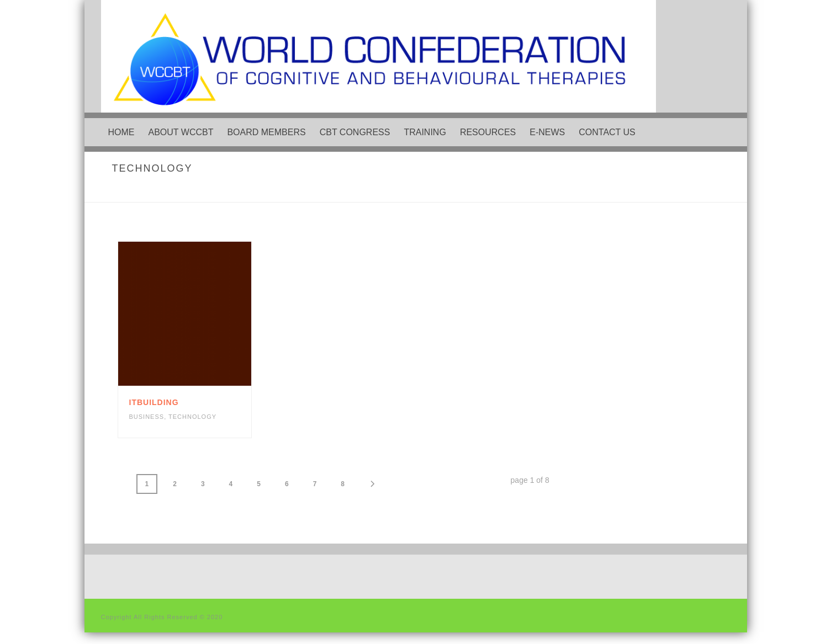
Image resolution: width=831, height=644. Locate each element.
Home (121, 132)
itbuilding (154, 402)
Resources (488, 132)
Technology (192, 417)
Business (147, 417)
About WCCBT (181, 132)
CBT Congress (355, 132)
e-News (547, 132)
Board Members (266, 132)
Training (425, 132)
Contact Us (607, 132)
